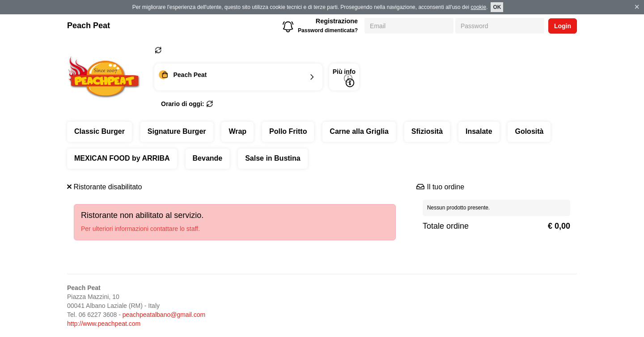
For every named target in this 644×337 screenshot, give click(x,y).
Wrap (237, 131)
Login (563, 26)
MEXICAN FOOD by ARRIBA (122, 158)
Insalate (479, 131)
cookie (478, 7)
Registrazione (337, 21)
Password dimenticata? (328, 30)
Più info (344, 78)
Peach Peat (89, 26)
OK (497, 7)
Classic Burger (100, 131)
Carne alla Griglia (359, 131)
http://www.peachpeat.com (104, 324)
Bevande (208, 158)
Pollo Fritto (288, 131)
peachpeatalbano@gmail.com (164, 315)
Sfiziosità (427, 131)
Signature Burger (177, 131)
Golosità (529, 131)
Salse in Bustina (273, 158)
